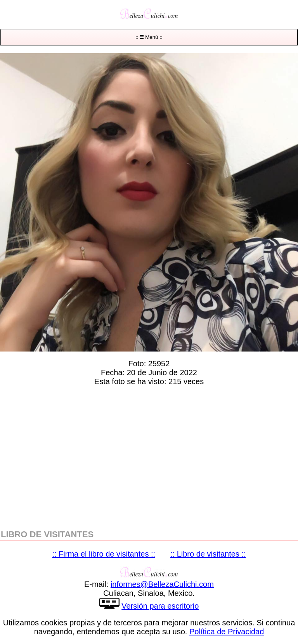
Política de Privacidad (227, 632)
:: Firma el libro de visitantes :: (104, 554)
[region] (149, 456)
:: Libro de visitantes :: (208, 554)
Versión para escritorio (160, 606)
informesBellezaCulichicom (162, 584)
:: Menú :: (149, 37)
